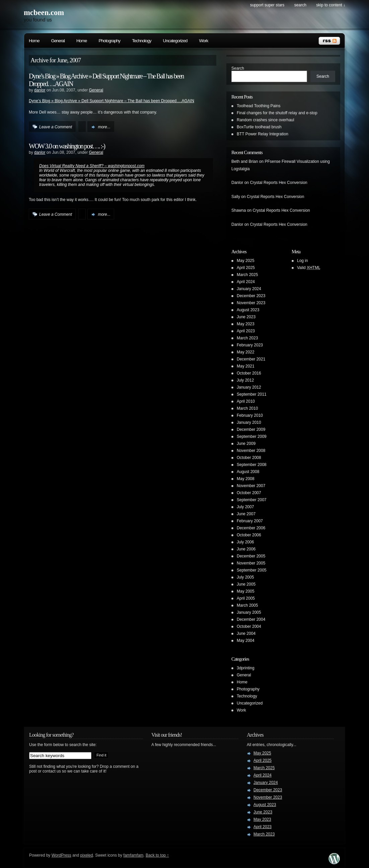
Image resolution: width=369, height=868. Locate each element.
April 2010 (246, 401)
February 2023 (250, 345)
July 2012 (245, 380)
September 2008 (252, 465)
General (58, 41)
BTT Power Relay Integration (263, 134)
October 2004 (249, 626)
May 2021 (246, 366)
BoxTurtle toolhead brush (259, 127)
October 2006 (249, 535)
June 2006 (246, 549)
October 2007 (249, 493)
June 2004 (246, 633)
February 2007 (250, 521)
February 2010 (250, 415)
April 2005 (246, 598)
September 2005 (252, 570)
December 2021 (251, 359)
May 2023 (246, 324)
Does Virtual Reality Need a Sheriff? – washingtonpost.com (92, 166)
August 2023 (248, 310)
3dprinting (246, 668)
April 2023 (246, 331)
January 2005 (249, 612)
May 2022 (246, 352)
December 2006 (251, 528)
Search (238, 68)
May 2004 (246, 641)
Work (204, 41)
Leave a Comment (56, 127)
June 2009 (246, 444)
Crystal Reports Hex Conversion (278, 183)
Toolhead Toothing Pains (259, 106)
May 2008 (246, 479)
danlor (40, 90)
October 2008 (249, 458)
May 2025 (246, 261)
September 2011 (252, 394)
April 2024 (246, 282)
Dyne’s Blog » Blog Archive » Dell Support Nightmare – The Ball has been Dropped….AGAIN (112, 101)
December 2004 (251, 619)
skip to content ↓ (331, 5)
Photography (110, 41)
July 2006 (245, 542)
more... (104, 127)
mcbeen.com (44, 13)
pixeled (87, 855)
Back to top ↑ (157, 855)
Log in (303, 261)
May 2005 (246, 591)
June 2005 (246, 584)
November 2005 (251, 563)
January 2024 (249, 289)
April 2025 (246, 268)
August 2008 (248, 472)
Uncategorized (175, 41)
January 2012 (249, 387)
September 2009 (252, 437)
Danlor (237, 183)
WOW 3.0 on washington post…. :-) (67, 146)
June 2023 (246, 317)
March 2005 (247, 605)
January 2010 (249, 422)
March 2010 (247, 408)
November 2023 (251, 303)
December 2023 (251, 296)
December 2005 (251, 556)
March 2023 (247, 338)
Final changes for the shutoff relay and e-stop (277, 113)
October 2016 (249, 373)
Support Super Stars (267, 5)
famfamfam (133, 855)
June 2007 (246, 514)
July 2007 (245, 507)
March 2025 (247, 275)
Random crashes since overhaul (265, 120)
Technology (141, 41)
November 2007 (251, 486)
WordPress (61, 855)
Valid (309, 268)
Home (34, 41)
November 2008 (251, 451)
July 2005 (245, 577)
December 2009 (251, 429)
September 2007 (252, 500)
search (300, 5)
